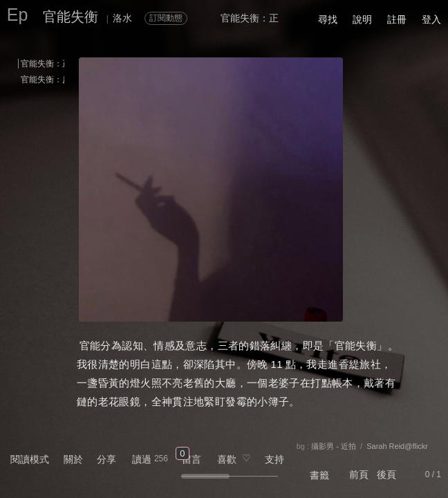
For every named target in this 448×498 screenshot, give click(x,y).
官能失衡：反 (46, 80)
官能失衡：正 (46, 64)
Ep (18, 15)
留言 (192, 459)
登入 (431, 19)
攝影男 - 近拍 (334, 446)
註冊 (397, 19)
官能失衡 (71, 17)
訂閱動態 (166, 18)
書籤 (319, 475)
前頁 (359, 474)
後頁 (386, 474)
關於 (73, 459)
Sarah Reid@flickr (397, 446)
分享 (106, 459)
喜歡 (227, 459)
